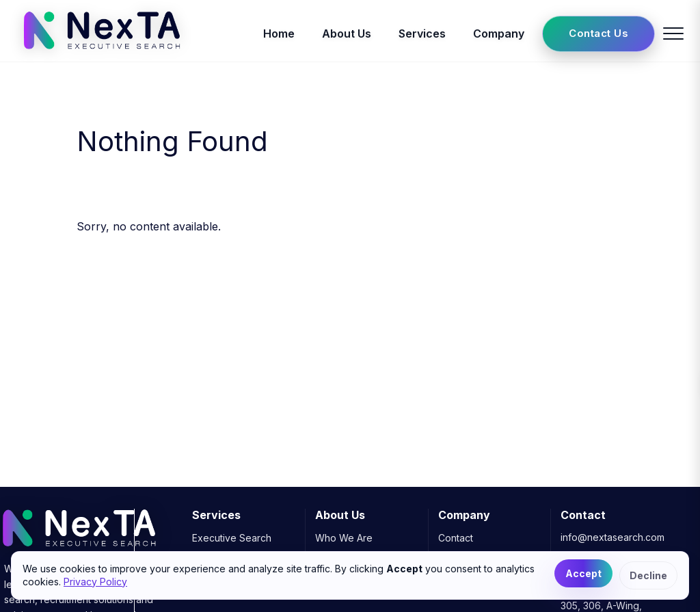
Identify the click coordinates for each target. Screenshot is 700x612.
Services (422, 34)
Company (499, 34)
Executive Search (232, 538)
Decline (648, 575)
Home (279, 34)
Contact (456, 538)
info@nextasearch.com (612, 537)
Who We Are (344, 538)
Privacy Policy (95, 582)
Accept (583, 573)
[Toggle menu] (673, 34)
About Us (347, 34)
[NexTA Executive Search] (102, 53)
